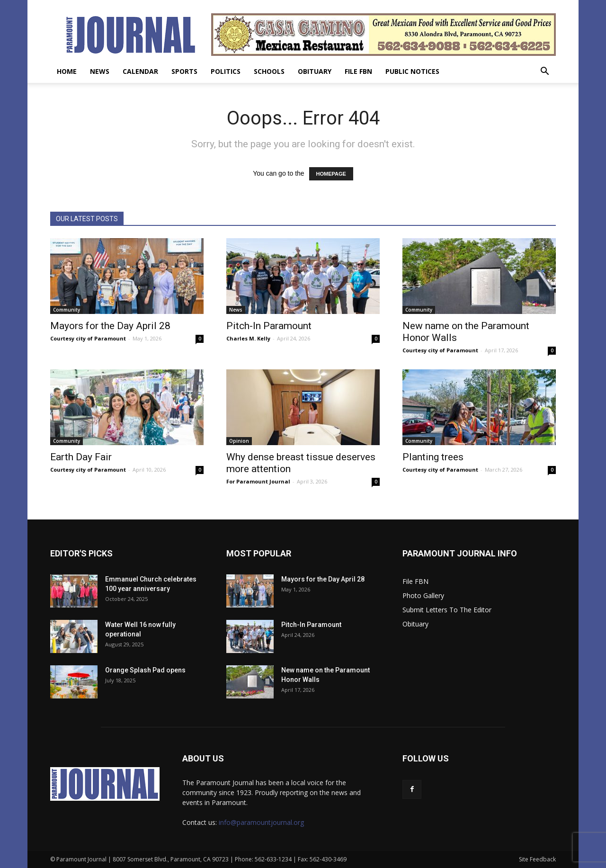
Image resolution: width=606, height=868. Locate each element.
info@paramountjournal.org (261, 822)
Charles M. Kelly (248, 338)
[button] (544, 72)
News (100, 71)
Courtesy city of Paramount (88, 338)
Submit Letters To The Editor (447, 610)
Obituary (315, 71)
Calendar (140, 71)
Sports (184, 71)
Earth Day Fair (81, 457)
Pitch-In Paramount (269, 326)
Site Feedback (537, 859)
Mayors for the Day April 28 (110, 326)
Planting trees (433, 457)
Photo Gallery (423, 595)
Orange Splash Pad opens (145, 670)
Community (67, 310)
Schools (269, 71)
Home (67, 71)
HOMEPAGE (331, 174)
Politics (226, 71)
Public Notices (412, 71)
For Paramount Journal (258, 481)
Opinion (239, 441)
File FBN (358, 71)
